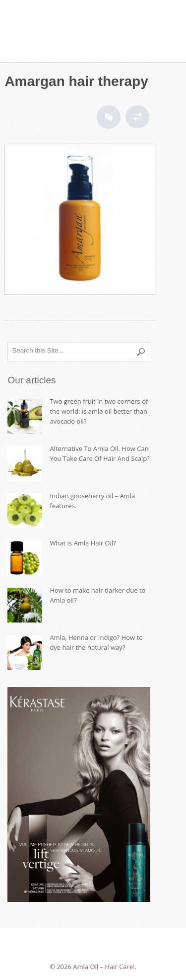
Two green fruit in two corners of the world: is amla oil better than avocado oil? (99, 411)
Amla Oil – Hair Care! (79, 25)
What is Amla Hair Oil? (83, 543)
